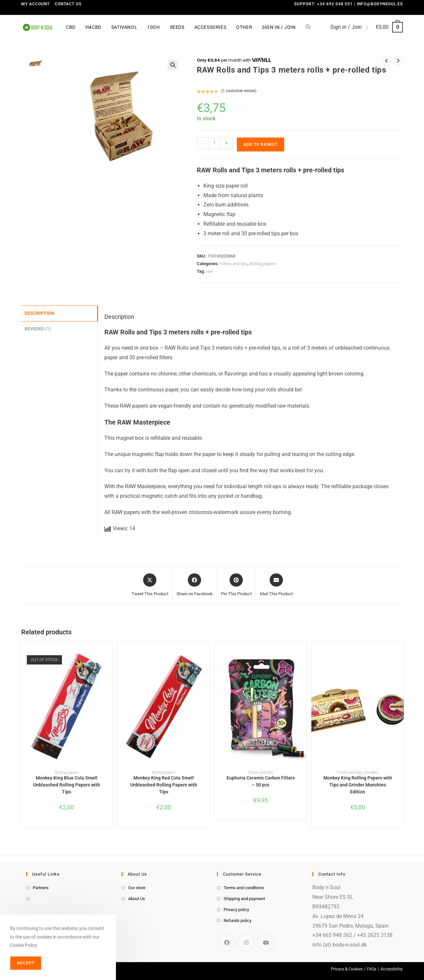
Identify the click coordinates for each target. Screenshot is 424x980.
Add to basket (261, 144)
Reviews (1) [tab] (38, 328)
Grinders (371, 773)
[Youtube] (266, 942)
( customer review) (239, 91)
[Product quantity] (215, 143)
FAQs (372, 969)
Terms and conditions (244, 888)
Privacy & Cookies (347, 969)
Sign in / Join (346, 27)
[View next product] (398, 61)
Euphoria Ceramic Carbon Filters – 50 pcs (261, 781)
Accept (26, 963)
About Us (137, 899)
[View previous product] (387, 61)
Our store (137, 888)
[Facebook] (227, 942)
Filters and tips (234, 264)
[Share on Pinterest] (236, 585)
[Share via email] (276, 585)
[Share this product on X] (150, 585)
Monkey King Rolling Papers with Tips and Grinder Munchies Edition (358, 785)
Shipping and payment (244, 899)
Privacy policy (236, 910)
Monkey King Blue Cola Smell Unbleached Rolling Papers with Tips (67, 785)
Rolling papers (263, 264)
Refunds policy (238, 921)
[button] (173, 65)
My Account (35, 4)
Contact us (68, 4)
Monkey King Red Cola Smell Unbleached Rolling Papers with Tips (164, 785)
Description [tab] (39, 313)
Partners (41, 888)
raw (210, 271)
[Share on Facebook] (195, 585)
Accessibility (392, 969)
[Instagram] (246, 942)
